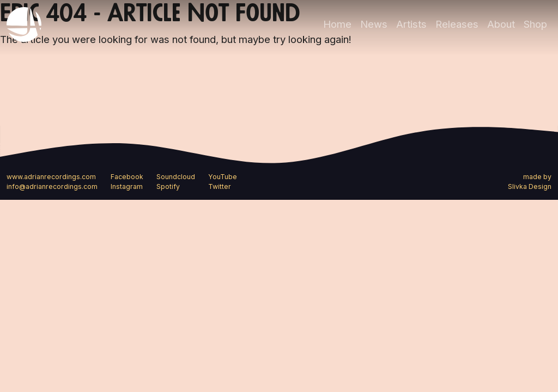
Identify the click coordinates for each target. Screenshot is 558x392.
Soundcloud (176, 177)
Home (337, 24)
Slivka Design (530, 186)
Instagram (127, 186)
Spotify (168, 186)
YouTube (223, 177)
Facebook (127, 177)
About (501, 24)
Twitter (220, 186)
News (374, 24)
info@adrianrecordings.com (52, 186)
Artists (411, 24)
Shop (535, 24)
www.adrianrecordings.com (51, 177)
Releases (457, 24)
